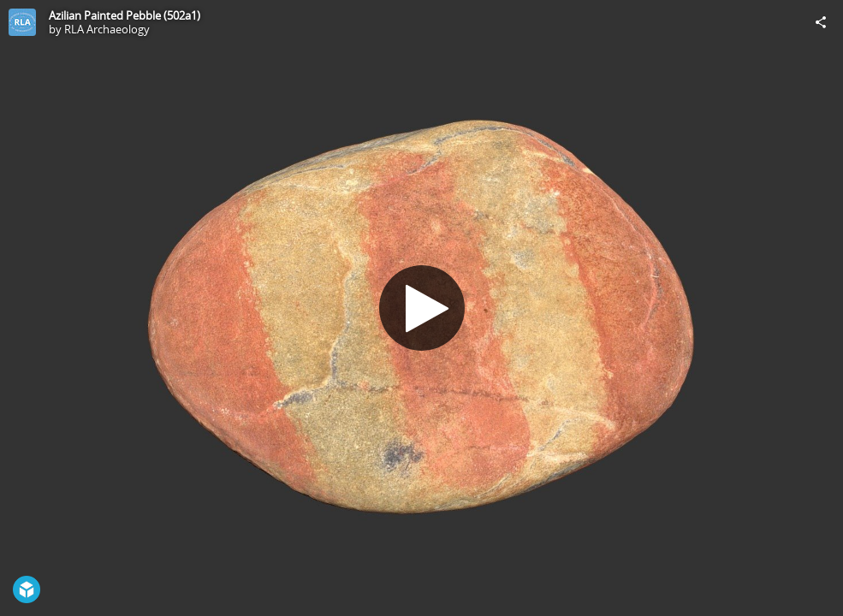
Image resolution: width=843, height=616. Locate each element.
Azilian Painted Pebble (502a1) (125, 15)
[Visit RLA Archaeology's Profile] (22, 22)
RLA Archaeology (107, 29)
